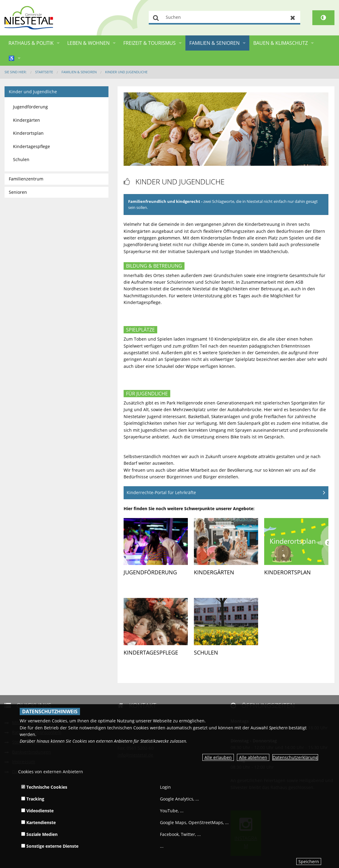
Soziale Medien (39, 834)
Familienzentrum (26, 179)
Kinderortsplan (287, 572)
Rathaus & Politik (31, 43)
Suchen (156, 18)
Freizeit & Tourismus (150, 43)
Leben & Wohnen (88, 43)
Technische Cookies (44, 787)
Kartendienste (38, 822)
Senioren (18, 192)
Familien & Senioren (214, 43)
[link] (156, 551)
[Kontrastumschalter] (323, 18)
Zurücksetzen (293, 18)
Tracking (33, 799)
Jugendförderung (150, 572)
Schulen (206, 652)
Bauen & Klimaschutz (281, 43)
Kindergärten (214, 572)
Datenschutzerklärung (295, 757)
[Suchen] (224, 18)
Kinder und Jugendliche (126, 72)
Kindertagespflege (151, 652)
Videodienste (37, 811)
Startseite (44, 72)
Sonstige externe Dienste (50, 846)
